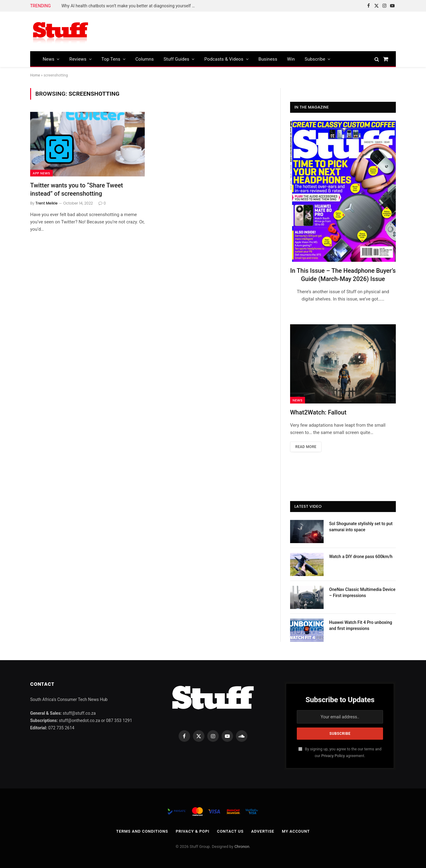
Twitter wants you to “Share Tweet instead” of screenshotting (77, 189)
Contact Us (230, 831)
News (48, 59)
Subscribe (315, 59)
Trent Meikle (46, 203)
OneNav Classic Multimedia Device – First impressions (362, 592)
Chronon (242, 847)
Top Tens (111, 59)
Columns (145, 59)
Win (291, 59)
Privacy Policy (333, 756)
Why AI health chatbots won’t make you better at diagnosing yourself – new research (130, 6)
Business (268, 59)
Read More (306, 447)
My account (296, 831)
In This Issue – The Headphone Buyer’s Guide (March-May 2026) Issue (343, 275)
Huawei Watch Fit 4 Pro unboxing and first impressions (361, 625)
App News (41, 173)
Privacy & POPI (193, 831)
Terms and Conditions (142, 831)
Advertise (263, 831)
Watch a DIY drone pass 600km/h (361, 557)
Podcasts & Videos (224, 59)
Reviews (78, 59)
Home (35, 75)
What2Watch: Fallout (318, 412)
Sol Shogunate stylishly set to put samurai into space (361, 527)
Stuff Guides (177, 59)
